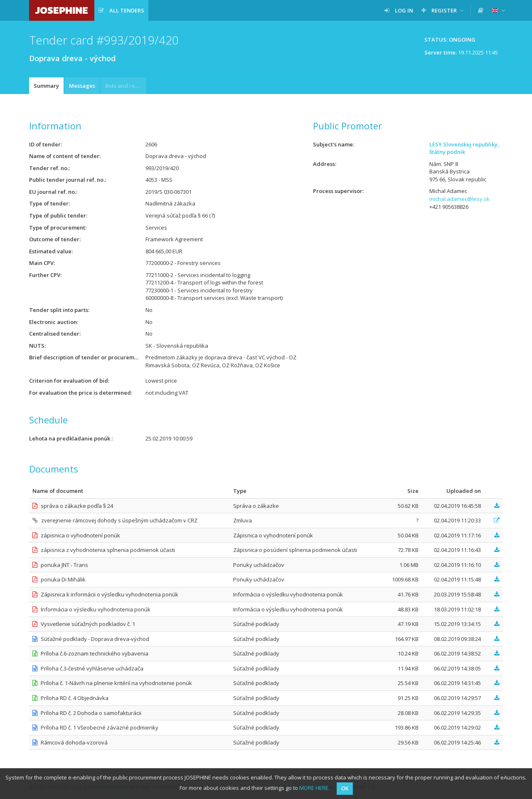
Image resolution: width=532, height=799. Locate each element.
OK (345, 788)
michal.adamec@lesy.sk (459, 199)
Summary (46, 86)
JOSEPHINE (62, 10)
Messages (82, 86)
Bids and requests (126, 86)
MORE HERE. (314, 788)
